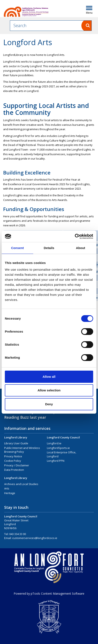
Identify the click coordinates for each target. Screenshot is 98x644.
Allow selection (49, 390)
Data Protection (14, 470)
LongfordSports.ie (58, 448)
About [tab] (81, 248)
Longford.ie (54, 443)
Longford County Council (63, 437)
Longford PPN (56, 461)
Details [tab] (49, 248)
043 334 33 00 (18, 534)
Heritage (10, 493)
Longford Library (16, 437)
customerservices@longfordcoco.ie (35, 538)
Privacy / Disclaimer (17, 465)
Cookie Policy (13, 461)
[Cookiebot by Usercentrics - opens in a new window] (75, 236)
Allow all (49, 377)
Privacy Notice (13, 456)
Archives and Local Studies (21, 484)
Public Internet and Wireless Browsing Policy (22, 450)
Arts (7, 488)
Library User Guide (16, 443)
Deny (49, 404)
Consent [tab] (18, 248)
